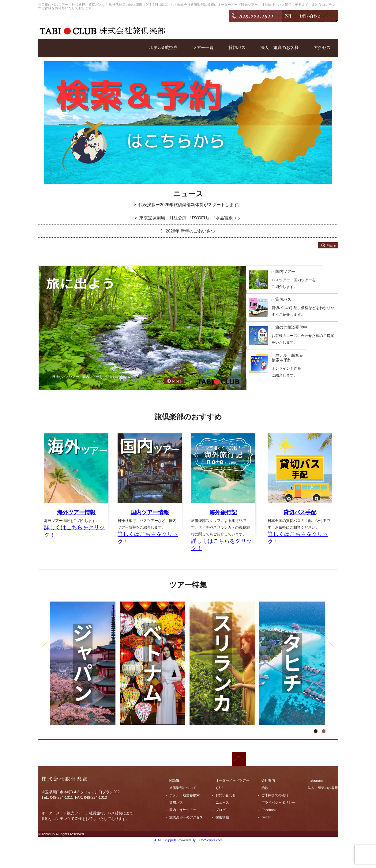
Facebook (269, 810)
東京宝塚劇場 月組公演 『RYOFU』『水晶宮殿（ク (190, 218)
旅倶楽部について (183, 788)
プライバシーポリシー (278, 802)
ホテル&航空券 (163, 48)
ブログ (221, 810)
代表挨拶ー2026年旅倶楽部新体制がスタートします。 (190, 205)
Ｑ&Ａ (220, 788)
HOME (174, 780)
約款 (265, 788)
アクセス (322, 48)
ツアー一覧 (203, 48)
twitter (266, 817)
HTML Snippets (165, 840)
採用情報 (222, 817)
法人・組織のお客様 (280, 48)
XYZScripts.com (211, 840)
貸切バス (237, 48)
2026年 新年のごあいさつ (190, 231)
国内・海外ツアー (183, 810)
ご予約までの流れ (275, 795)
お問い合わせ (226, 795)
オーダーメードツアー (232, 780)
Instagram (315, 780)
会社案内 (268, 780)
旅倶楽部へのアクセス (186, 817)
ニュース (222, 802)
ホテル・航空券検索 (184, 795)
